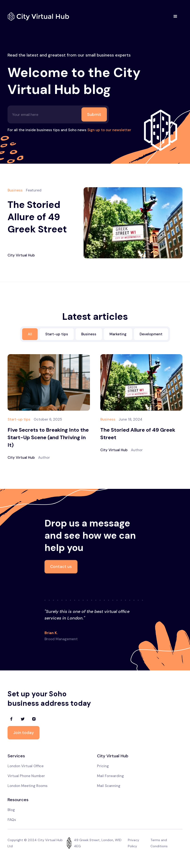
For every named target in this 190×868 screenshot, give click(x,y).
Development (151, 334)
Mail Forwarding (110, 776)
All (30, 334)
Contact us (61, 567)
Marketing (118, 334)
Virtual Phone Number (26, 776)
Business (89, 334)
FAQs (12, 820)
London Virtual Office (26, 766)
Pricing (103, 766)
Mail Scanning (109, 786)
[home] (38, 16)
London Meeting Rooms (28, 786)
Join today (24, 733)
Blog (11, 810)
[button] (175, 16)
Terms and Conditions (159, 843)
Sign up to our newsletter (109, 130)
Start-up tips (57, 334)
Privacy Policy (133, 843)
